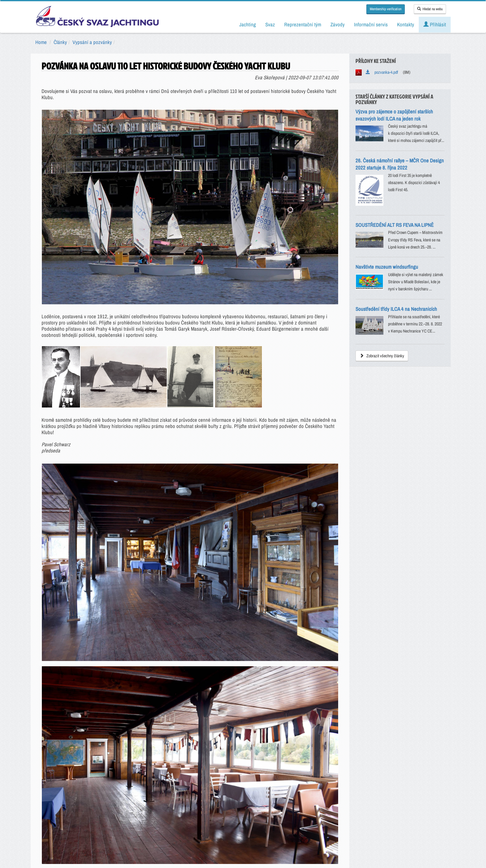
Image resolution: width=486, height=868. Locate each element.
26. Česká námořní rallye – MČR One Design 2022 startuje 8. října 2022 (400, 164)
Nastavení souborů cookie (284, 834)
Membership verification (386, 9)
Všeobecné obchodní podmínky (208, 834)
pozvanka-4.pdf (382, 72)
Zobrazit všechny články (382, 356)
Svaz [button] (270, 24)
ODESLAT (243, 697)
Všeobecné (233, 669)
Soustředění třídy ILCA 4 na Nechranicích (396, 309)
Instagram (208, 755)
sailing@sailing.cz (139, 806)
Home (41, 42)
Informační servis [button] (371, 24)
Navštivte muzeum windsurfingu (387, 267)
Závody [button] (338, 24)
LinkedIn (278, 755)
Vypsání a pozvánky (92, 42)
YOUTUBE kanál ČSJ (139, 755)
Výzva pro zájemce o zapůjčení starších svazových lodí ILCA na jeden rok (394, 115)
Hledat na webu (430, 9)
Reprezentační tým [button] (303, 24)
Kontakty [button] (406, 24)
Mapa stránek (416, 755)
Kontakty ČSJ (139, 817)
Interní (257, 669)
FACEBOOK (70, 755)
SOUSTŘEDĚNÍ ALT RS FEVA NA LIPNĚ (395, 225)
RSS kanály (347, 755)
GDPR (248, 834)
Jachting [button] (248, 24)
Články (60, 42)
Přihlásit (435, 24)
